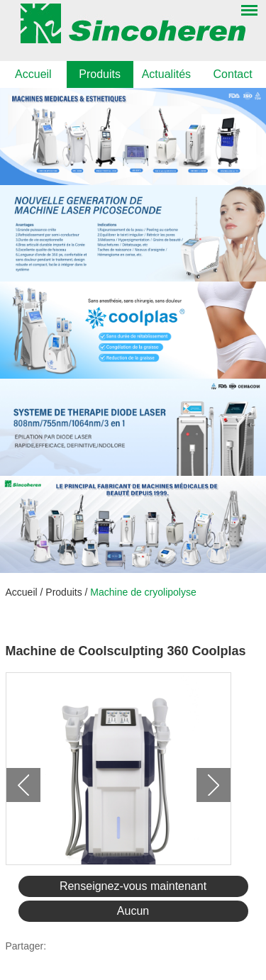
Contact (233, 74)
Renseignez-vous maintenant (133, 886)
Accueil (33, 74)
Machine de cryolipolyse (143, 592)
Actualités (166, 74)
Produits (100, 74)
